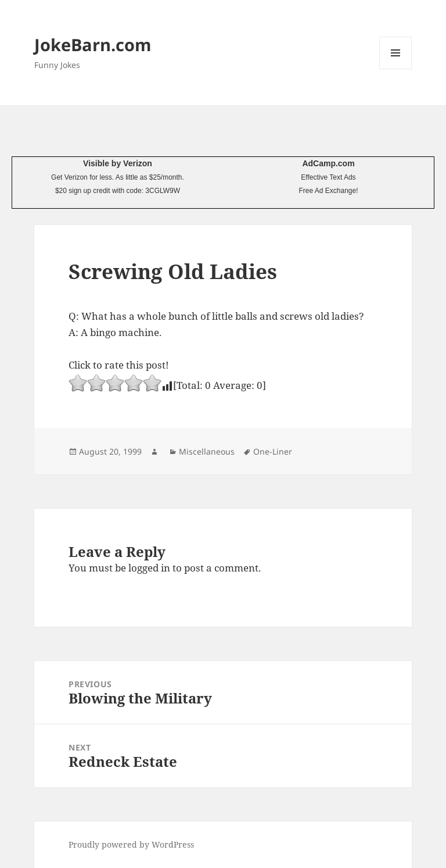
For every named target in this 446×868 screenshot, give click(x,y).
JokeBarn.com (93, 44)
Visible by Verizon (118, 163)
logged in (149, 568)
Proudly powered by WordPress (131, 844)
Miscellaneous (207, 451)
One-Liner (273, 451)
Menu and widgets (396, 69)
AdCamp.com (328, 163)
